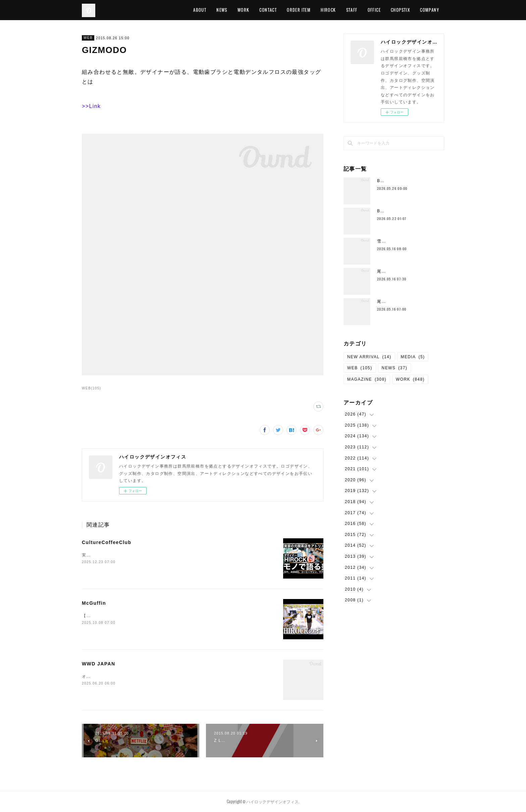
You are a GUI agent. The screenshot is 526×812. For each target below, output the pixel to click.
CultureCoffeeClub (107, 542)
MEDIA (413, 357)
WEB (88, 38)
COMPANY (430, 10)
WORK (244, 10)
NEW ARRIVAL (369, 357)
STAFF (352, 10)
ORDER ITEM (299, 10)
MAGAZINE (367, 379)
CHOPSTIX (400, 10)
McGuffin (94, 603)
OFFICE (374, 10)
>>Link (91, 106)
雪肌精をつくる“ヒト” (399, 241)
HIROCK (328, 10)
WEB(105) (91, 388)
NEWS (222, 10)
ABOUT (200, 10)
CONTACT (268, 10)
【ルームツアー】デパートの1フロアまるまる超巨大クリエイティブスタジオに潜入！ (169, 616)
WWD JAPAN (98, 664)
